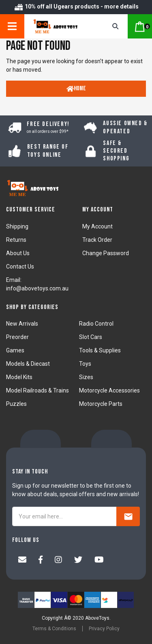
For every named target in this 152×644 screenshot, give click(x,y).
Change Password (106, 253)
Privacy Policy (104, 629)
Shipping (17, 226)
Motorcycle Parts (101, 404)
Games (15, 350)
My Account (97, 226)
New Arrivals (22, 324)
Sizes (86, 377)
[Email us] (22, 561)
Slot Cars (91, 337)
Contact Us (20, 267)
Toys (85, 364)
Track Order (97, 240)
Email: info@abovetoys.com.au (37, 284)
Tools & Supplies (100, 350)
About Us (18, 253)
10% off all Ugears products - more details (76, 6)
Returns (16, 240)
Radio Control (96, 324)
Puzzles (16, 404)
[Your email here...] (64, 516)
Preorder (17, 337)
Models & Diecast (28, 364)
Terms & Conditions (54, 629)
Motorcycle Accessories (109, 390)
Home (76, 88)
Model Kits (19, 377)
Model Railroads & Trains (37, 390)
